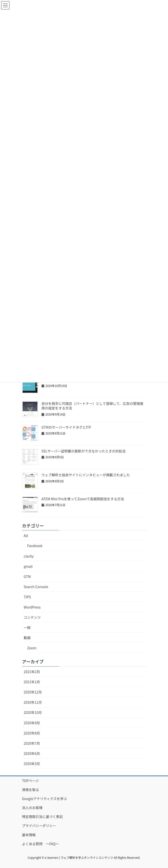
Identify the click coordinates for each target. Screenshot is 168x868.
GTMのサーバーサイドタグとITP (66, 427)
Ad (26, 535)
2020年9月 (32, 723)
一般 (27, 627)
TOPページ (31, 781)
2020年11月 (33, 702)
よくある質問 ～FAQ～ (41, 844)
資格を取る (31, 790)
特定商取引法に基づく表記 (43, 817)
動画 (27, 638)
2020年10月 (33, 712)
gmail (28, 566)
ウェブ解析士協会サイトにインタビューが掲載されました (86, 475)
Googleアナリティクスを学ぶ (45, 799)
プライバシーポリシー (39, 826)
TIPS (27, 597)
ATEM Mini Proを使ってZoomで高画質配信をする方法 (83, 499)
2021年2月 (32, 672)
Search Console (36, 587)
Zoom (32, 648)
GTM (27, 576)
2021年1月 (32, 682)
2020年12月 (33, 692)
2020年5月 (32, 764)
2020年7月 (32, 743)
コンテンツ (32, 617)
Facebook (35, 546)
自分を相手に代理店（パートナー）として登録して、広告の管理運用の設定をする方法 (92, 406)
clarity (29, 556)
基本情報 (29, 835)
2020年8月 (32, 733)
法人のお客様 (32, 808)
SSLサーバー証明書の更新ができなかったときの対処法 (84, 451)
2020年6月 (32, 753)
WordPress (32, 607)
